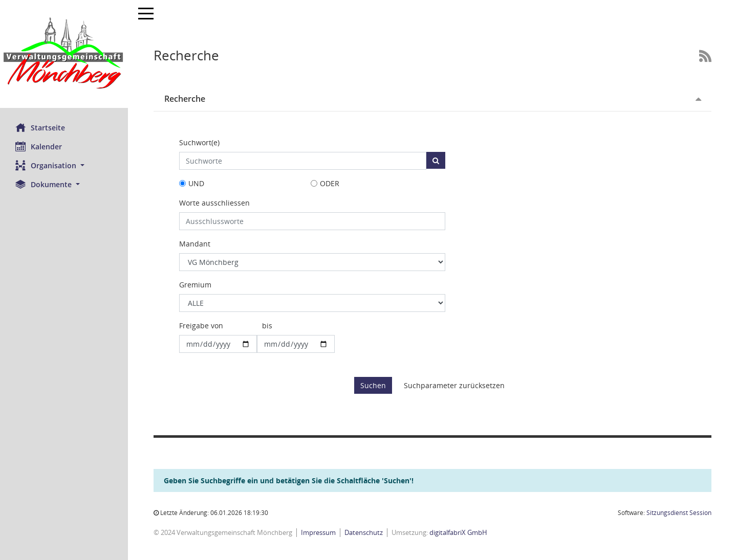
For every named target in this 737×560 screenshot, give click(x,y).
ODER (330, 183)
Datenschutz (364, 532)
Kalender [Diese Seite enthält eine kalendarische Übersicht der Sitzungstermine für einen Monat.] (39, 146)
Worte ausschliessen (214, 203)
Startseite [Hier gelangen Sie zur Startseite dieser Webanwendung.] (40, 127)
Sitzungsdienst (679, 513)
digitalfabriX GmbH (458, 532)
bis (267, 326)
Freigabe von (201, 326)
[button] (64, 165)
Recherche (185, 99)
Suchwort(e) (199, 142)
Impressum (318, 532)
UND (196, 183)
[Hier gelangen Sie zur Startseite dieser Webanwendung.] (64, 54)
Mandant (195, 244)
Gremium (195, 285)
